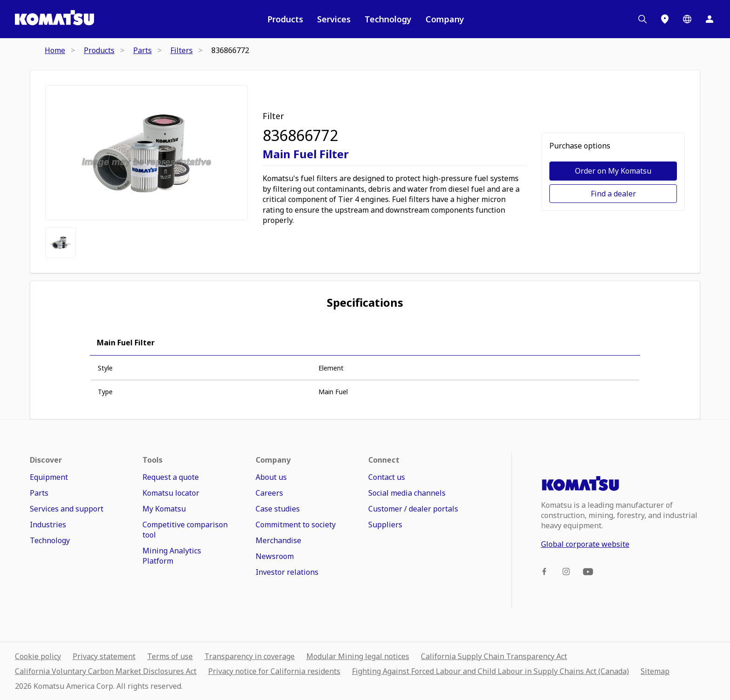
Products (285, 19)
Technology (388, 19)
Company (445, 19)
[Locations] (665, 19)
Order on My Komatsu (613, 171)
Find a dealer (613, 194)
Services (334, 19)
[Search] (642, 19)
